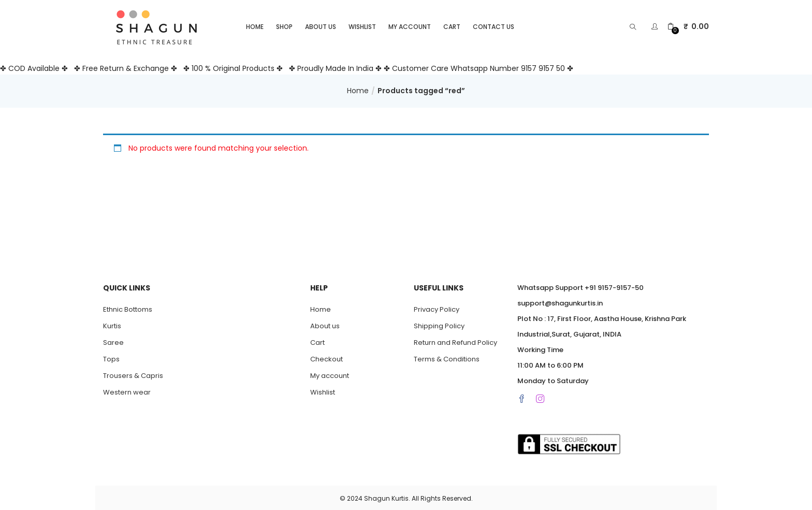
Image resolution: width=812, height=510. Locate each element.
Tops (111, 358)
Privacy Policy (437, 308)
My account (410, 25)
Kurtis (112, 324)
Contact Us (494, 25)
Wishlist (362, 25)
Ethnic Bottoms (128, 308)
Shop (284, 25)
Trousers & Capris (133, 374)
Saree (113, 341)
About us (321, 25)
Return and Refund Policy (455, 341)
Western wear (127, 391)
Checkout (327, 358)
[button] (688, 25)
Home (255, 25)
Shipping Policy (439, 324)
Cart (452, 25)
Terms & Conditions (447, 358)
